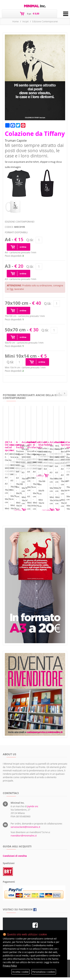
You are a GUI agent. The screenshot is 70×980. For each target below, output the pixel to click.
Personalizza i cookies (44, 972)
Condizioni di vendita (15, 859)
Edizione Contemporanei (45, 21)
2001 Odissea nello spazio (20, 478)
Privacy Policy (10, 966)
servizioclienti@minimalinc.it (25, 830)
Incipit (25, 21)
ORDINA (61, 499)
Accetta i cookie (20, 972)
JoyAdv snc (33, 809)
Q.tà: (30, 240)
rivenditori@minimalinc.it (24, 838)
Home (15, 21)
